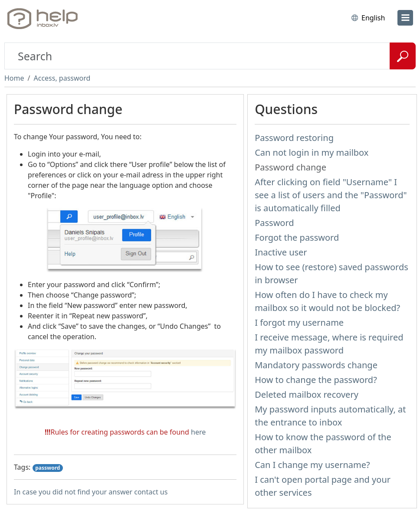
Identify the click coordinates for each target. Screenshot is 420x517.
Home (14, 78)
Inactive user (281, 252)
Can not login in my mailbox (312, 152)
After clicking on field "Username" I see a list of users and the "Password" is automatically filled (331, 195)
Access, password (62, 78)
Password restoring (294, 138)
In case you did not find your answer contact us (91, 492)
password (48, 468)
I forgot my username (299, 322)
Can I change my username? (312, 465)
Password (274, 223)
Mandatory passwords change (316, 365)
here (198, 432)
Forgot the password (297, 237)
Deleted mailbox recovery (307, 394)
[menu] (405, 18)
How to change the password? (316, 380)
